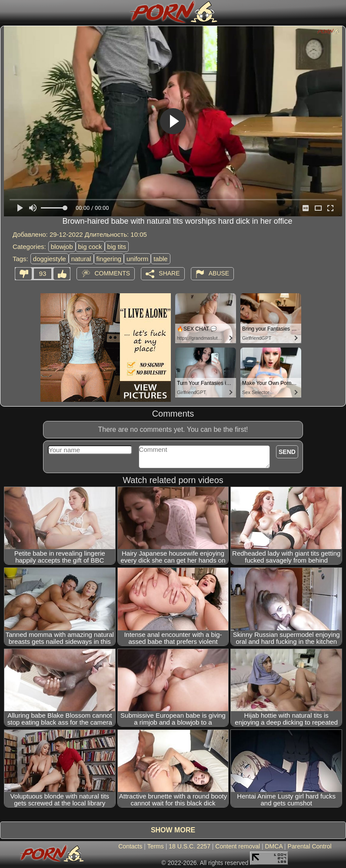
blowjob (62, 247)
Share (169, 273)
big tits (117, 247)
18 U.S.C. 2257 (190, 846)
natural (81, 259)
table (161, 259)
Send (287, 452)
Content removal (238, 846)
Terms (156, 846)
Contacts (130, 846)
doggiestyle (50, 259)
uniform (137, 259)
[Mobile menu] (8, 12)
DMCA (274, 846)
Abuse (219, 273)
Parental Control (309, 846)
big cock (90, 247)
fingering (109, 259)
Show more (173, 830)
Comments (112, 273)
